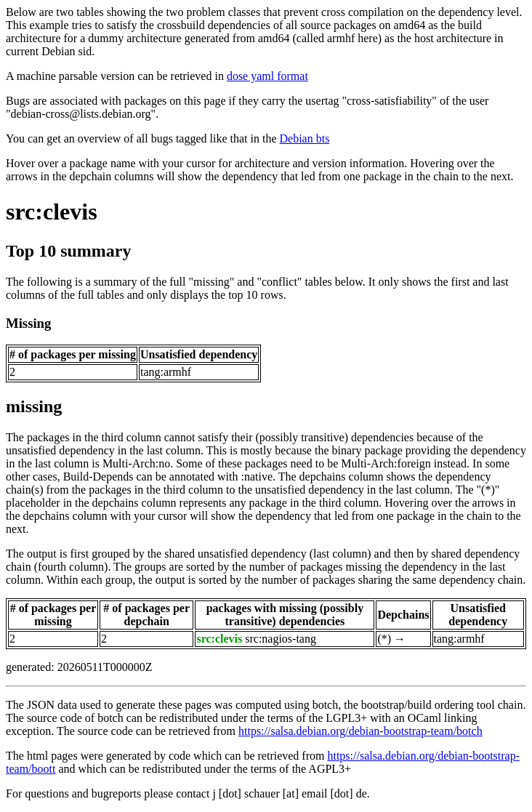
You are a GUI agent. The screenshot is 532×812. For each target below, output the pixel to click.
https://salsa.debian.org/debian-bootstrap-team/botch (360, 731)
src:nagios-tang (281, 639)
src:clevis (52, 212)
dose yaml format (267, 76)
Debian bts (305, 138)
